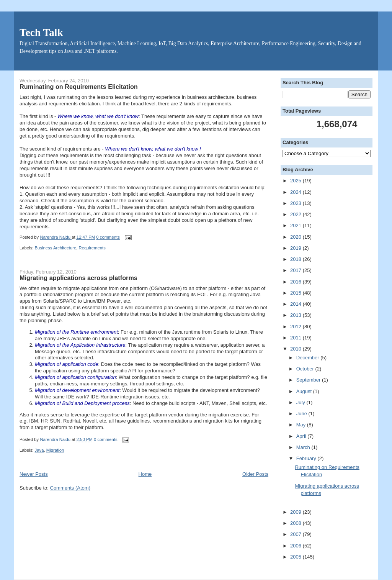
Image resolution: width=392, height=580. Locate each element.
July (301, 402)
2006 (296, 546)
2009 (296, 512)
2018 (296, 259)
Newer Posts (34, 474)
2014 (296, 304)
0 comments (108, 238)
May (302, 425)
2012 (296, 327)
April (302, 436)
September (309, 380)
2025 (296, 181)
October (306, 369)
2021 (296, 225)
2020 (296, 237)
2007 (296, 534)
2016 (296, 282)
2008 (296, 523)
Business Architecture (56, 248)
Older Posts (255, 474)
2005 (296, 557)
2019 (296, 248)
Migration (55, 450)
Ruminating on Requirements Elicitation (79, 87)
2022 (296, 214)
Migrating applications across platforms (78, 278)
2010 (296, 349)
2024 (296, 192)
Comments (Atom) (70, 488)
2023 (296, 203)
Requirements (92, 248)
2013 (296, 315)
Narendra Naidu (56, 238)
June (302, 414)
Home (145, 474)
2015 (296, 293)
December (309, 358)
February (307, 458)
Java (39, 450)
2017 (296, 270)
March (304, 447)
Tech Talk (41, 33)
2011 (296, 338)
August (305, 391)
